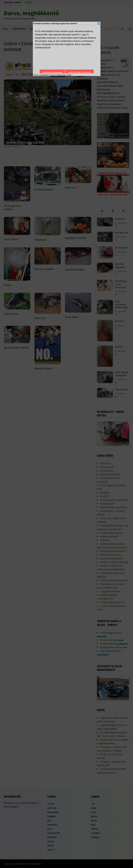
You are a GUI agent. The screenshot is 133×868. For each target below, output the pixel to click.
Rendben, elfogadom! (52, 72)
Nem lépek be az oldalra (80, 72)
